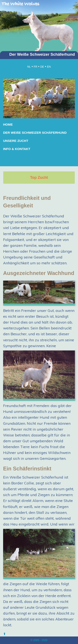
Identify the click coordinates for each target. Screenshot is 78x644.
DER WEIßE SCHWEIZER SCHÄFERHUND (35, 133)
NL (29, 67)
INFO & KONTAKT (17, 149)
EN (49, 67)
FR (35, 67)
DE (42, 67)
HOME (8, 124)
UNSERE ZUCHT (16, 141)
